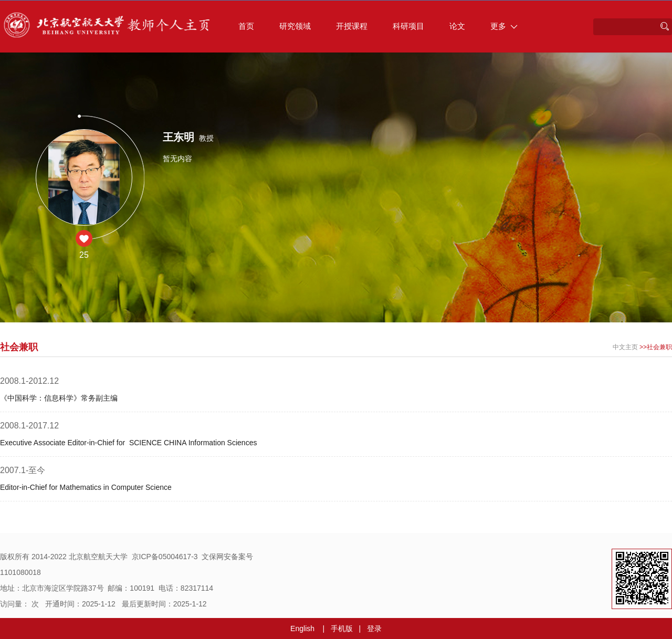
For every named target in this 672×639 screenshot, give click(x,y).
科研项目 (408, 26)
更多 (504, 26)
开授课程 (352, 26)
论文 (457, 26)
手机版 (342, 628)
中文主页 (625, 347)
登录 (374, 628)
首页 (246, 26)
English (302, 628)
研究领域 (295, 26)
